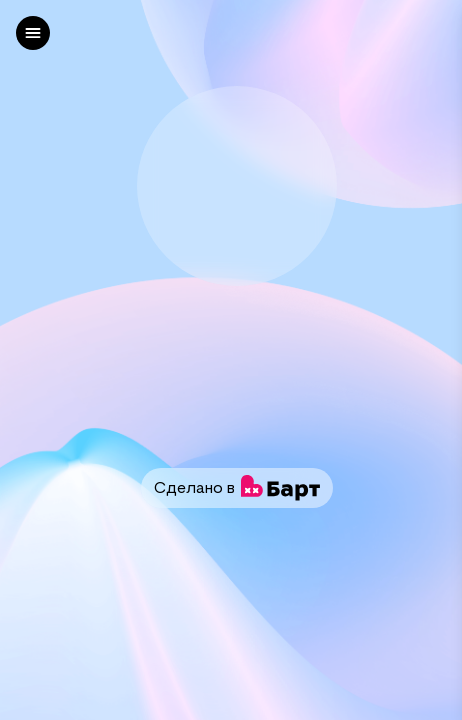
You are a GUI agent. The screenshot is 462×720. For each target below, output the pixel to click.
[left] (33, 33)
